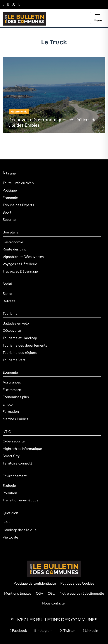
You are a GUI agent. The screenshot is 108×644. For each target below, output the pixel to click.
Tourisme (10, 314)
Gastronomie (13, 242)
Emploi (8, 404)
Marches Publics (15, 419)
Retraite (9, 301)
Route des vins (14, 249)
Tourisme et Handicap (20, 338)
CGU (51, 594)
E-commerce (13, 390)
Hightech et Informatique (22, 449)
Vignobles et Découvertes (23, 257)
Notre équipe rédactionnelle (82, 594)
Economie (10, 198)
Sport (7, 212)
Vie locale (10, 537)
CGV (40, 594)
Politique (10, 190)
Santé (7, 294)
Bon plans (10, 232)
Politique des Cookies (77, 584)
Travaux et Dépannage (20, 271)
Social (7, 284)
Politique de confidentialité (35, 584)
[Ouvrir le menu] (98, 18)
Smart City (11, 456)
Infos (6, 523)
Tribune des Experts (18, 205)
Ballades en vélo (16, 323)
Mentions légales (18, 594)
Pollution (10, 493)
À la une (9, 173)
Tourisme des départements (25, 345)
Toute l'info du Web (18, 183)
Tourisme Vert (14, 360)
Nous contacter (54, 603)
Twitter (68, 631)
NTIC (7, 432)
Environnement (15, 476)
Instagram (44, 631)
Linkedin (90, 631)
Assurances (12, 382)
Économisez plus (16, 397)
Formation (11, 412)
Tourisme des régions (20, 353)
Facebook (18, 631)
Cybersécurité (14, 441)
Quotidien (10, 513)
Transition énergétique (21, 500)
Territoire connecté (18, 463)
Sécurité (9, 220)
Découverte (12, 331)
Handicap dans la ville (20, 530)
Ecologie (9, 486)
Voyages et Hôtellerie (20, 264)
